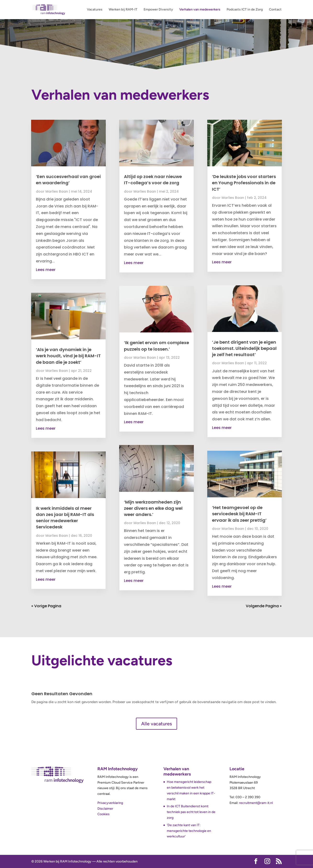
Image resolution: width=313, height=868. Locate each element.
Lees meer (46, 270)
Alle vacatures (156, 724)
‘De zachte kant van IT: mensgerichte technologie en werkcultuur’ (189, 831)
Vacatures (95, 10)
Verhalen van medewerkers (200, 10)
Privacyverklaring (110, 803)
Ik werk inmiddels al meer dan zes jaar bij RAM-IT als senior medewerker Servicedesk (65, 518)
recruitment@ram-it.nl (256, 803)
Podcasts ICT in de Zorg (245, 10)
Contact (275, 10)
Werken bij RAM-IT (123, 10)
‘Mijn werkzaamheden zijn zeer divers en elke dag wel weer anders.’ (153, 508)
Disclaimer (105, 809)
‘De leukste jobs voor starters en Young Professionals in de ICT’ (244, 183)
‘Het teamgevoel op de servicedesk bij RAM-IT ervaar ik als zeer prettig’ (239, 514)
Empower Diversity (158, 10)
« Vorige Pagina (46, 606)
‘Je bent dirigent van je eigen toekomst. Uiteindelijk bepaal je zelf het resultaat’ (244, 348)
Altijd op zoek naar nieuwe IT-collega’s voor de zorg (153, 180)
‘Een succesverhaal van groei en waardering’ (68, 180)
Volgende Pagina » (264, 606)
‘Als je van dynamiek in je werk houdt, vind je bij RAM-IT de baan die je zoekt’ (68, 356)
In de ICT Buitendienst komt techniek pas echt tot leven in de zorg (191, 812)
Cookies (103, 814)
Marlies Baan (57, 191)
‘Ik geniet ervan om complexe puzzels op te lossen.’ (156, 346)
